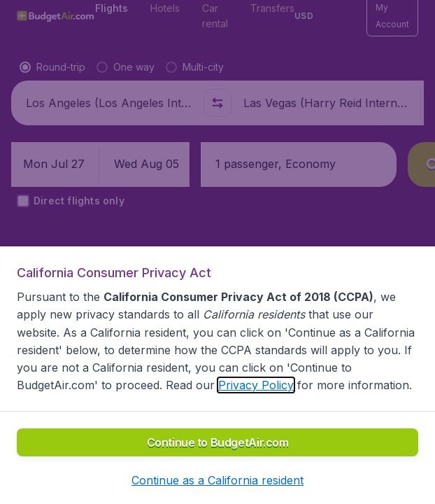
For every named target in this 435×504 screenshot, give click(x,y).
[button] (217, 480)
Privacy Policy (256, 385)
